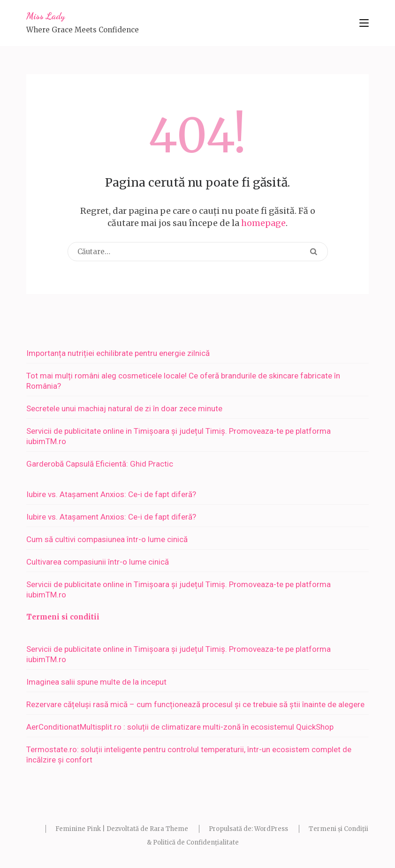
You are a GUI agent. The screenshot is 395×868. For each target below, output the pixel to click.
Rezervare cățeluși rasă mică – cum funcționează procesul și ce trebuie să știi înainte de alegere (195, 704)
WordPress (271, 829)
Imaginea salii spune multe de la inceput (96, 682)
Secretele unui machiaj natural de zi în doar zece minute (124, 408)
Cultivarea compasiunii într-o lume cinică (98, 562)
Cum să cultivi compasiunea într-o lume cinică (107, 539)
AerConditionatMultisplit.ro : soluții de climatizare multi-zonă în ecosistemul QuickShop (180, 727)
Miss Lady (46, 16)
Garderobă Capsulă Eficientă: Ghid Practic (100, 464)
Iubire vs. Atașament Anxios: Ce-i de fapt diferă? (111, 494)
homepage (263, 223)
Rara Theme (169, 829)
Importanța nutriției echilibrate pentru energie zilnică (118, 353)
